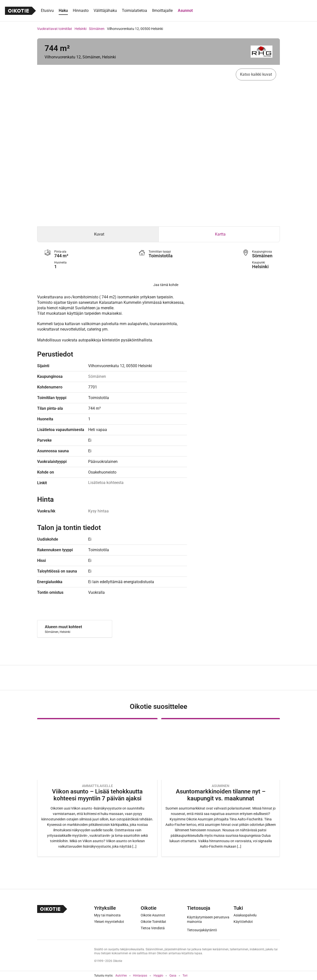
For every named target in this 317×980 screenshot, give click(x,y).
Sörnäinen (97, 29)
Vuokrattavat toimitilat (55, 29)
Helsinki (80, 29)
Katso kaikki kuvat (256, 74)
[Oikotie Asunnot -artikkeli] (97, 787)
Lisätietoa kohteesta (106, 483)
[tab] (98, 234)
